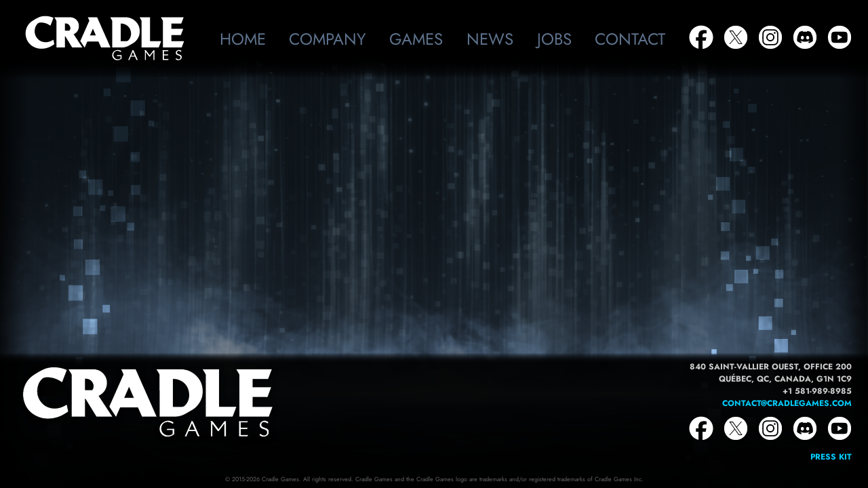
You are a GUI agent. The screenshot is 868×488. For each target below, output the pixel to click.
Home (243, 39)
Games (416, 39)
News (490, 39)
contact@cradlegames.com (787, 403)
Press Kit (831, 457)
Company (327, 39)
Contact (630, 39)
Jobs (554, 39)
